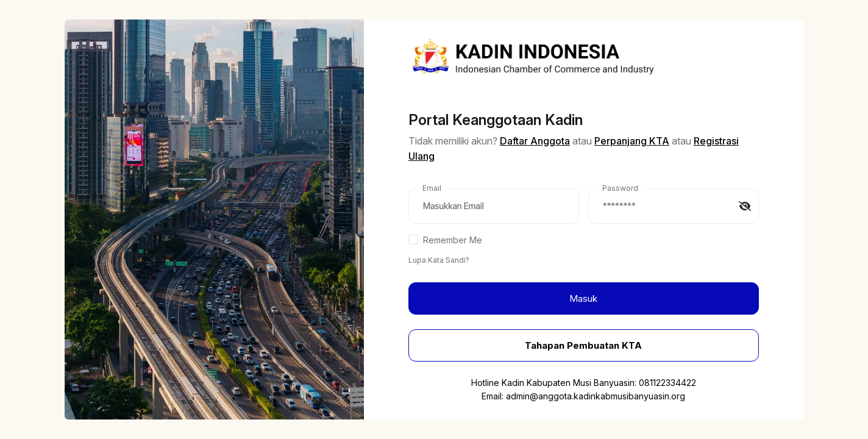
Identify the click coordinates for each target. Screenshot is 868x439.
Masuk (583, 298)
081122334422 (667, 383)
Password (620, 188)
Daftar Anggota (535, 141)
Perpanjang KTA (632, 141)
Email (432, 188)
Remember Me (453, 240)
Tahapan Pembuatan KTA (583, 345)
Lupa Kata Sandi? (439, 260)
